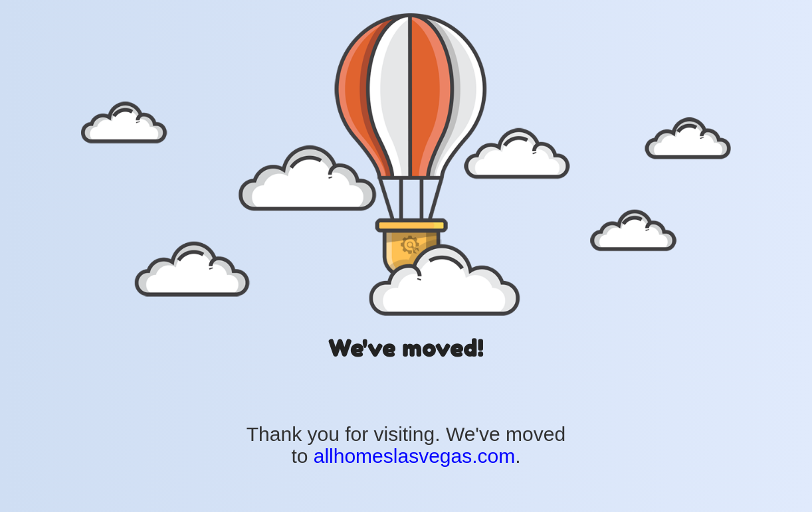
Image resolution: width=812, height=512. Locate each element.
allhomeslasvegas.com (414, 456)
